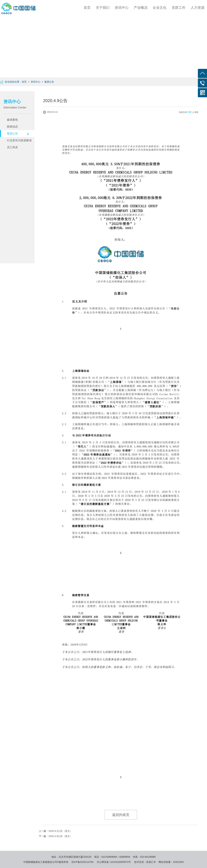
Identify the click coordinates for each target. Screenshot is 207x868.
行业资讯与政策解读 (19, 140)
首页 (87, 8)
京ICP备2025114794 (82, 862)
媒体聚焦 (12, 120)
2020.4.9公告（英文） (60, 836)
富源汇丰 (151, 862)
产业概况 (141, 8)
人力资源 (198, 8)
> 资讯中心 (33, 82)
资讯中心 (122, 8)
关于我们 (103, 8)
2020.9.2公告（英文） (60, 831)
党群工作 (179, 8)
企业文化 (160, 8)
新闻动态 (12, 127)
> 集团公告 (47, 82)
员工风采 (12, 147)
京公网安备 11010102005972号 (114, 862)
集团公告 (12, 133)
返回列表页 (121, 815)
